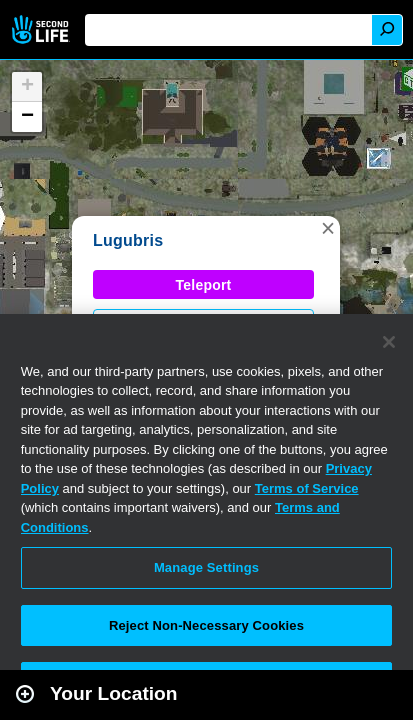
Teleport (204, 285)
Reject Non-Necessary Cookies (206, 625)
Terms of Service (307, 488)
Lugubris (128, 240)
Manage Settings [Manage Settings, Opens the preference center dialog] (206, 567)
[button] (328, 228)
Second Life (42, 29)
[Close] (389, 342)
